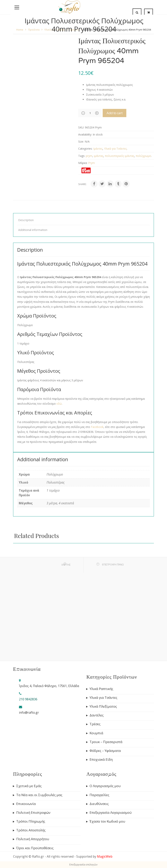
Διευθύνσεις (99, 804)
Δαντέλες (97, 715)
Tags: (82, 156)
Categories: (85, 149)
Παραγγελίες (99, 795)
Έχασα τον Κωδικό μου (107, 821)
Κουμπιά (96, 733)
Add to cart (119, 113)
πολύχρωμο (143, 156)
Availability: (85, 134)
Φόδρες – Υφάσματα (105, 751)
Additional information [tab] (33, 230)
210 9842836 (28, 699)
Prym (92, 163)
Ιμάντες (98, 149)
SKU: (81, 127)
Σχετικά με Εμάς (29, 786)
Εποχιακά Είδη (101, 759)
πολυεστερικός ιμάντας (119, 156)
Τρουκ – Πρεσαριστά (106, 742)
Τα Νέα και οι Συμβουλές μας (39, 795)
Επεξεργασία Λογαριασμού (111, 813)
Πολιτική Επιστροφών (33, 813)
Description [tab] (26, 220)
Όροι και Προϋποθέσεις (35, 848)
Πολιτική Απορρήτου (33, 839)
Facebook (97, 427)
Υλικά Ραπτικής (101, 689)
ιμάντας (99, 156)
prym (89, 156)
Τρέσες (95, 724)
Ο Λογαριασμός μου (105, 786)
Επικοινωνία (26, 804)
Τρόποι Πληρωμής (31, 821)
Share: (82, 184)
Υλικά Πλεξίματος (103, 706)
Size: (81, 142)
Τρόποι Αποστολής (31, 830)
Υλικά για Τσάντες (115, 149)
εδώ (59, 404)
